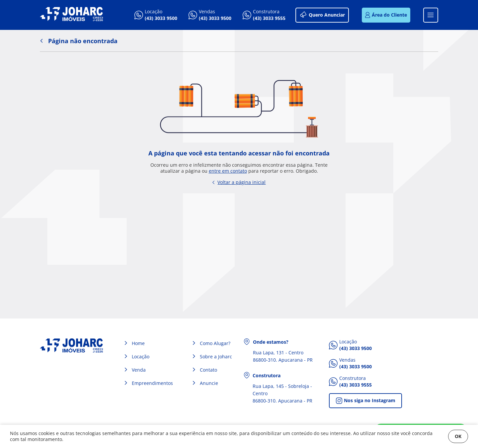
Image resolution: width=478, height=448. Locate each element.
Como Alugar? (215, 343)
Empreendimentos (152, 383)
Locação (141, 357)
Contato (208, 370)
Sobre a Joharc (216, 357)
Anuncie (209, 383)
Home (138, 343)
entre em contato (228, 171)
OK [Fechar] (458, 436)
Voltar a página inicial (239, 182)
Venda (139, 370)
